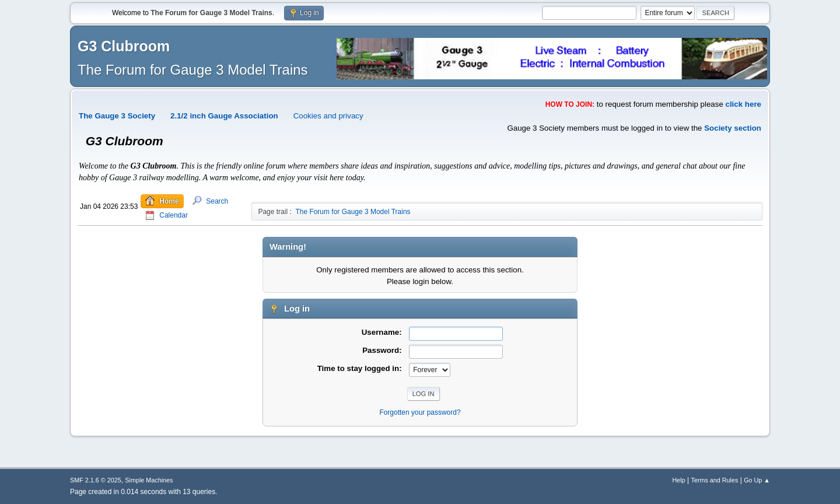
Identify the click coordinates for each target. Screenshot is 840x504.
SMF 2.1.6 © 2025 (96, 480)
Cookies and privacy (328, 116)
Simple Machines (149, 480)
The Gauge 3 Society (117, 116)
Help (679, 480)
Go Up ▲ (757, 480)
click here (744, 104)
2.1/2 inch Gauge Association (224, 116)
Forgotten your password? (420, 412)
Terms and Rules (715, 480)
